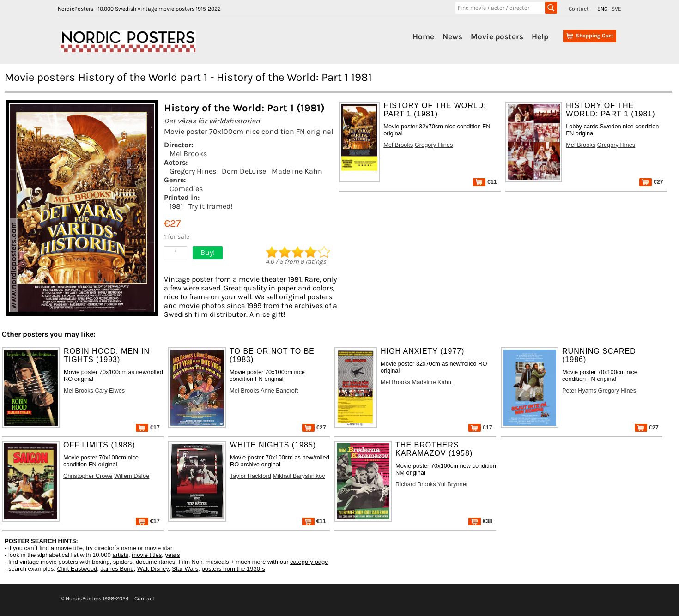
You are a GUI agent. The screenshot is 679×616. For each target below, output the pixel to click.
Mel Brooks (188, 154)
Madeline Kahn (297, 171)
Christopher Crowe (88, 476)
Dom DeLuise (244, 171)
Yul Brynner (453, 484)
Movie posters (497, 36)
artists (120, 555)
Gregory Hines (193, 171)
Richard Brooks (415, 484)
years (173, 555)
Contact (579, 9)
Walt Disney (153, 569)
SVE (616, 9)
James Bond (117, 569)
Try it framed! (210, 206)
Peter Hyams (579, 390)
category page (309, 562)
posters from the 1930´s (233, 569)
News (452, 36)
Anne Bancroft (279, 390)
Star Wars (185, 569)
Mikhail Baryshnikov (299, 476)
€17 (148, 427)
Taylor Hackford (251, 476)
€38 (480, 521)
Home (423, 36)
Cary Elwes (110, 390)
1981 (176, 206)
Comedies (186, 189)
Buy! (208, 252)
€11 (485, 182)
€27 (651, 182)
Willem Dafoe (132, 476)
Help (540, 36)
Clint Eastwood (77, 569)
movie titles (147, 555)
